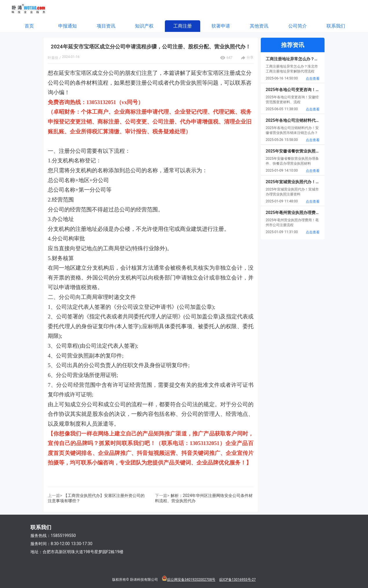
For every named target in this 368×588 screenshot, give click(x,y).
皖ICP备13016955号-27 (237, 580)
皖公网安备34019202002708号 (191, 580)
